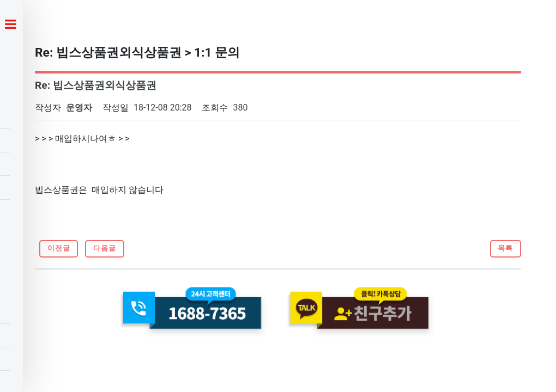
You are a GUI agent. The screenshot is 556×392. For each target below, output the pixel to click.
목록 (505, 248)
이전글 (59, 248)
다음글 (105, 248)
